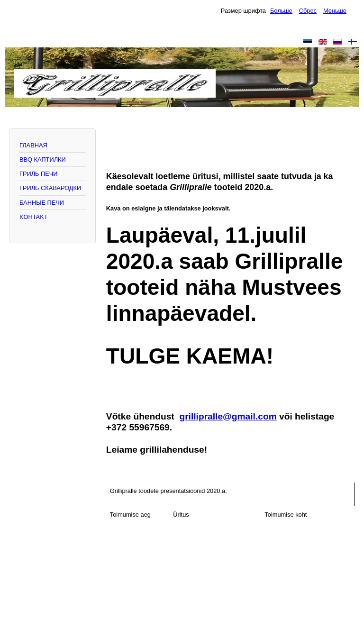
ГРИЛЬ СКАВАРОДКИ (50, 188)
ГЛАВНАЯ (33, 145)
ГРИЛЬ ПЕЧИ (38, 174)
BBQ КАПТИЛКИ (43, 160)
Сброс (308, 11)
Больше (281, 11)
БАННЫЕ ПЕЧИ (42, 203)
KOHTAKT (34, 217)
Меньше (335, 11)
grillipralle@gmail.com (228, 416)
